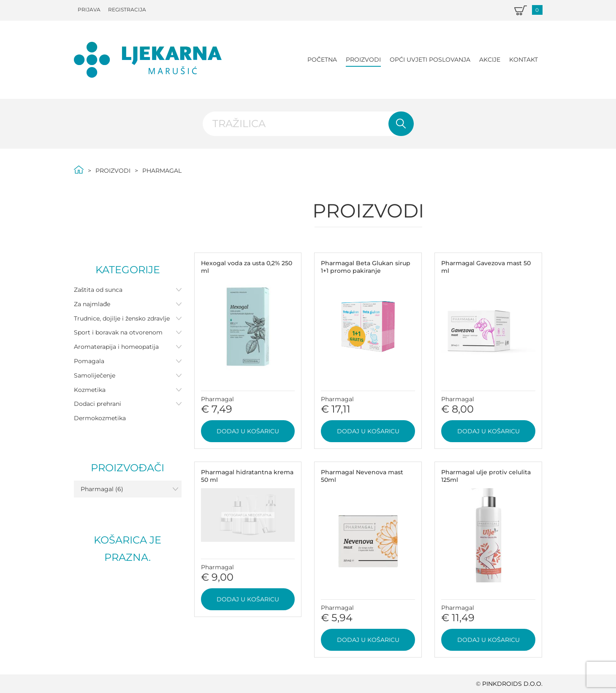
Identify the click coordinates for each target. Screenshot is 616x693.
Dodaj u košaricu (248, 431)
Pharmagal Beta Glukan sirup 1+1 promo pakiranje (366, 267)
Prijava (89, 10)
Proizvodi (363, 60)
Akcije (490, 60)
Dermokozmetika (100, 418)
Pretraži (401, 124)
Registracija (127, 10)
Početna (322, 60)
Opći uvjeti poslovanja (430, 60)
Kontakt (524, 60)
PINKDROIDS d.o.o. (512, 684)
